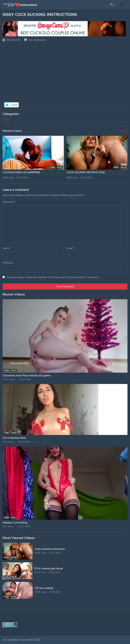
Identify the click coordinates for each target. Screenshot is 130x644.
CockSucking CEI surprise (21, 172)
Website (8, 263)
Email (71, 248)
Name (7, 248)
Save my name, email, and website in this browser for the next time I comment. (53, 277)
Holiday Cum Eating (15, 523)
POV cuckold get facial (49, 569)
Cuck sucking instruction (85, 172)
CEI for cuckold (44, 588)
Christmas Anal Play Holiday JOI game (26, 376)
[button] (121, 131)
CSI (6, 120)
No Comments (35, 40)
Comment (9, 202)
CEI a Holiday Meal (14, 438)
